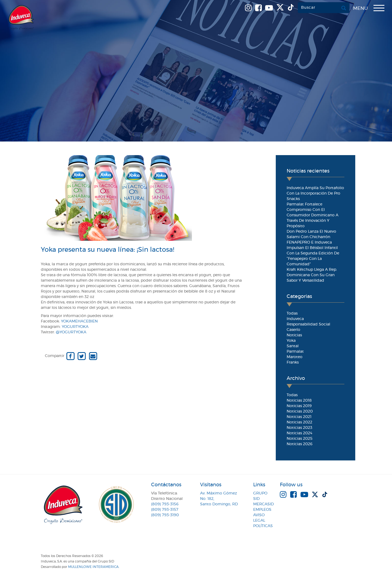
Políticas (263, 526)
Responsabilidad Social (308, 324)
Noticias (294, 335)
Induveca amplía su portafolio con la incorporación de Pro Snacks (315, 193)
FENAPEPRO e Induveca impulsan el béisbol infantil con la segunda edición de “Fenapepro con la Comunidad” (313, 253)
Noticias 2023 (299, 428)
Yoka (291, 341)
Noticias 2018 (299, 401)
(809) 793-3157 (165, 510)
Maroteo (295, 357)
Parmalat (295, 352)
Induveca (295, 319)
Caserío (293, 330)
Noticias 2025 (300, 439)
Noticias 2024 (299, 433)
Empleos (262, 510)
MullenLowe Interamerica (93, 567)
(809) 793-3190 (165, 515)
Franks (293, 362)
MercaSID (264, 504)
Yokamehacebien (79, 321)
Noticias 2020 (300, 411)
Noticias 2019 (299, 406)
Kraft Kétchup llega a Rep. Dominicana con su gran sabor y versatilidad (312, 275)
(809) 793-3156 (165, 504)
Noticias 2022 (299, 422)
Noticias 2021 (299, 417)
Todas (292, 313)
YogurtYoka (75, 327)
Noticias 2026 (300, 444)
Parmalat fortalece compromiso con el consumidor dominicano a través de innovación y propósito (313, 215)
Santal (293, 346)
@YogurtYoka (71, 332)
